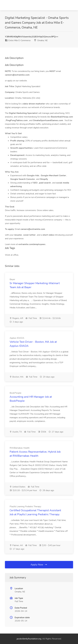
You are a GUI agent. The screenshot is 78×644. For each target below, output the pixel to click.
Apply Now (39, 565)
